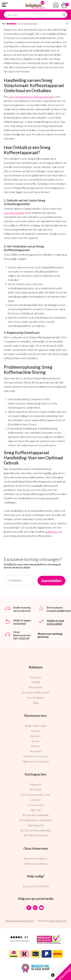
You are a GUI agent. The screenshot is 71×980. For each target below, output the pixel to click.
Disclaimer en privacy (36, 756)
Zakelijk (36, 682)
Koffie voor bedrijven (36, 864)
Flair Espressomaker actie (36, 795)
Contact (35, 731)
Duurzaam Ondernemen (36, 692)
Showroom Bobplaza (35, 858)
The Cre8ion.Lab (58, 921)
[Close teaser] (53, 975)
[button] (62, 971)
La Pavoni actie (35, 805)
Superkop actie (36, 825)
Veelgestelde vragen (36, 726)
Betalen (36, 746)
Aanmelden (51, 581)
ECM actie (35, 789)
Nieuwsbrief (36, 687)
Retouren (36, 736)
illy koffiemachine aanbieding (36, 820)
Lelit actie (36, 800)
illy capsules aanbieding (35, 815)
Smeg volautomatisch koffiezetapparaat (31, 97)
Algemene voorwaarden (36, 761)
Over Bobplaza (35, 698)
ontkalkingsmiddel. (14, 213)
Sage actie (36, 810)
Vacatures (35, 677)
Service (35, 741)
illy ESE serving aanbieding (35, 830)
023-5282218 (41, 886)
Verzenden (36, 751)
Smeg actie (36, 784)
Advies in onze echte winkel (55, 622)
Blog (36, 703)
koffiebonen (52, 532)
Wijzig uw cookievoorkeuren (20, 921)
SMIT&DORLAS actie (36, 835)
